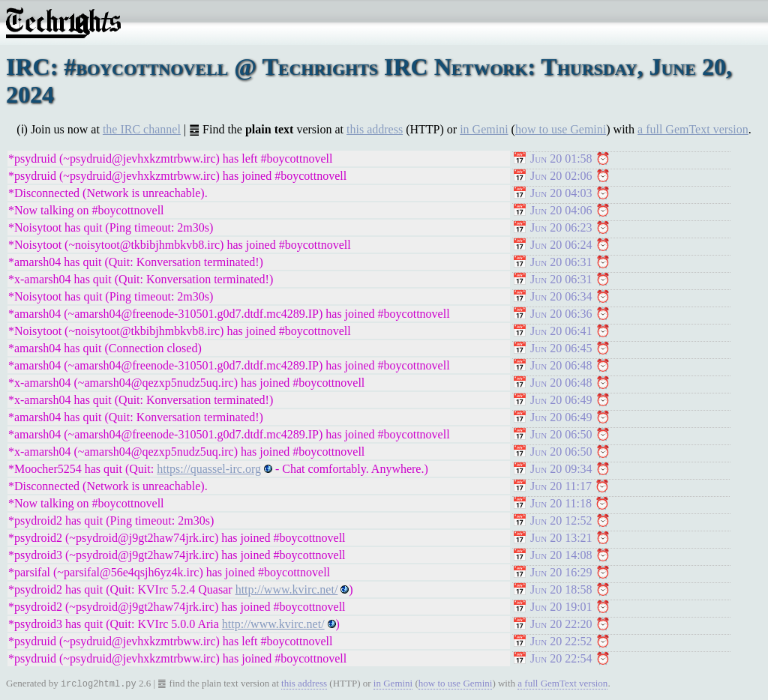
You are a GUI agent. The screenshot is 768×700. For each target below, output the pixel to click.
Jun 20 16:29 (561, 572)
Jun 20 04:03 (561, 193)
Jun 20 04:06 (561, 210)
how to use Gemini (561, 129)
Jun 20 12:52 (561, 521)
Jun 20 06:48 (561, 365)
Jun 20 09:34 (561, 469)
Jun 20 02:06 (561, 176)
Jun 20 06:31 (561, 262)
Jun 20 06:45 (561, 348)
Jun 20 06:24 (561, 245)
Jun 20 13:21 (561, 538)
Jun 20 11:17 (561, 486)
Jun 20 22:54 (561, 658)
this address (375, 129)
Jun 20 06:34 (561, 296)
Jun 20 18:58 (561, 589)
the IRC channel (142, 129)
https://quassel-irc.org (209, 469)
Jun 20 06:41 (561, 331)
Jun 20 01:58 (561, 159)
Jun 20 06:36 (561, 314)
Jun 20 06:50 (561, 434)
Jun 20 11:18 (561, 503)
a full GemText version (693, 129)
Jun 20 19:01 (561, 607)
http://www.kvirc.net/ (287, 589)
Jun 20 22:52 (561, 641)
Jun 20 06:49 (561, 400)
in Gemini (484, 129)
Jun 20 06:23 (561, 227)
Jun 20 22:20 (561, 624)
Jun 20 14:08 (561, 555)
